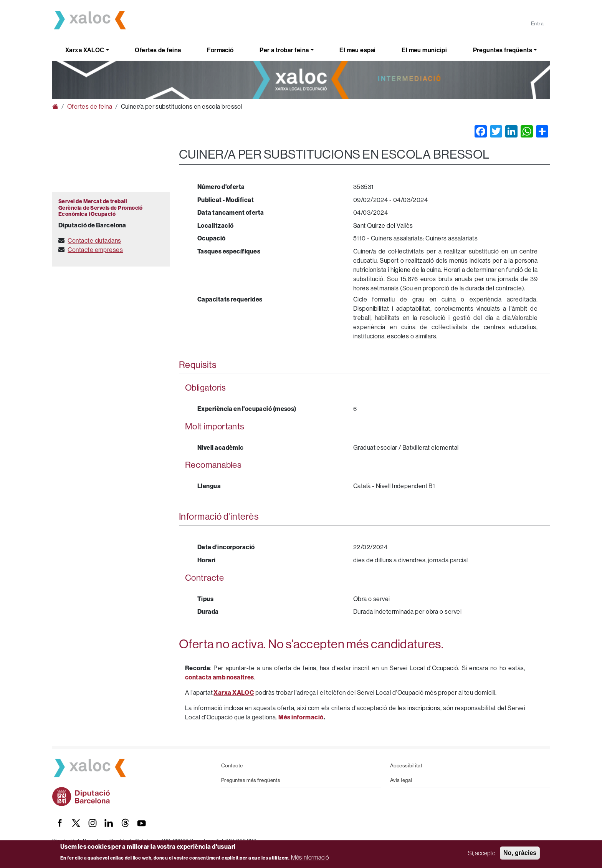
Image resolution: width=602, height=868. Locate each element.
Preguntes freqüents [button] (503, 50)
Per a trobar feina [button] (284, 50)
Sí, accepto (482, 853)
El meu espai (357, 50)
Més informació (310, 857)
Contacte (232, 765)
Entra (537, 23)
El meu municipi (424, 50)
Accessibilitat (406, 765)
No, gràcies (520, 853)
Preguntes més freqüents (251, 780)
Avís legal (401, 780)
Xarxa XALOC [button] (85, 50)
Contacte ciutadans (94, 240)
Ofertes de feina (158, 50)
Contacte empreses (95, 250)
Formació (220, 50)
